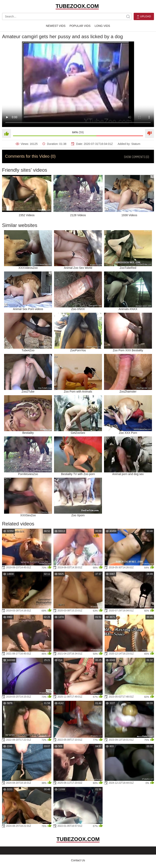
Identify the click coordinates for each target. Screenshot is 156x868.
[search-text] (67, 16)
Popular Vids (80, 26)
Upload (144, 17)
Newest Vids (56, 26)
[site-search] (128, 16)
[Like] (6, 133)
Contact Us (78, 860)
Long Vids (102, 26)
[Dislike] (149, 133)
